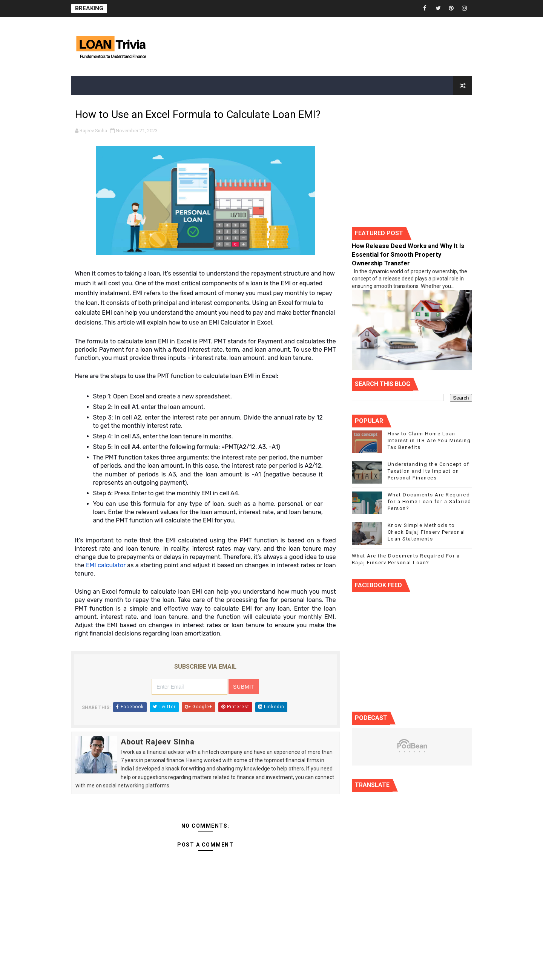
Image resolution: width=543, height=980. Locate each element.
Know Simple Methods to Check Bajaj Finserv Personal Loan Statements (426, 532)
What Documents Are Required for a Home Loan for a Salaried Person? (429, 501)
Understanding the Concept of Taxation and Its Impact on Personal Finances (429, 471)
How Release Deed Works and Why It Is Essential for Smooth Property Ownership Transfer (408, 255)
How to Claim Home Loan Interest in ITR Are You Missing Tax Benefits (429, 440)
